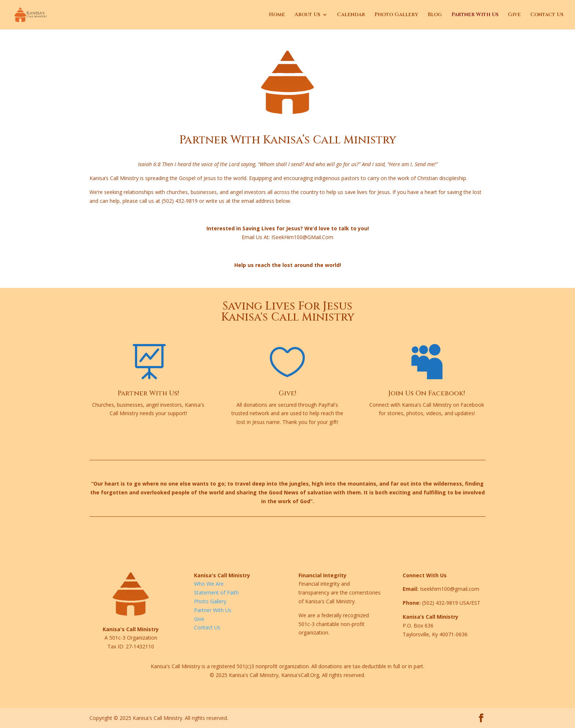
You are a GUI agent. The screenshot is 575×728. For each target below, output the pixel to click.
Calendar (351, 15)
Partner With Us (475, 15)
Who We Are (209, 584)
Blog (435, 15)
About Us (307, 15)
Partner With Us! (148, 393)
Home (277, 15)
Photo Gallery (396, 15)
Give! (287, 393)
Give (514, 15)
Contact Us (547, 15)
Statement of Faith (216, 592)
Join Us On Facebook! (427, 393)
